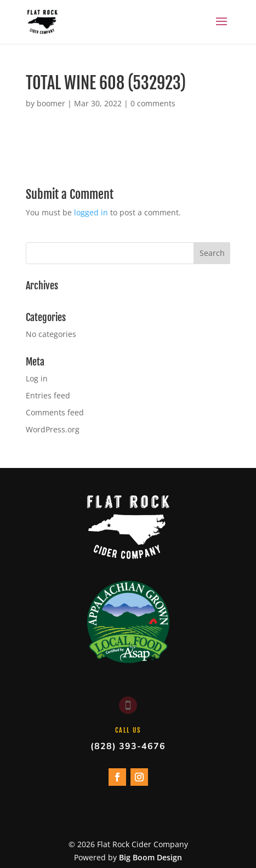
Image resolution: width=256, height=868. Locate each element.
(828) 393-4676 (128, 746)
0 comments (153, 103)
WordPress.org (53, 429)
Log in (37, 378)
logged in (91, 212)
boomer (51, 103)
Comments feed (55, 412)
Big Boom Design (150, 857)
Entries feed (48, 395)
